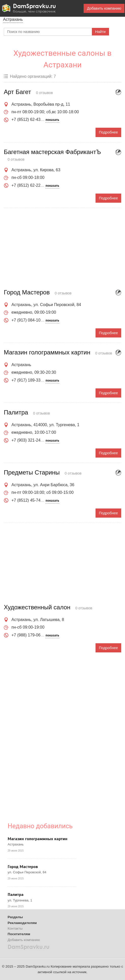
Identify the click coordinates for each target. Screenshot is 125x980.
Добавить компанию (104, 8)
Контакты (15, 928)
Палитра (15, 895)
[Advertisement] (63, 249)
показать (52, 120)
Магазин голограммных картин (37, 839)
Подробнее (108, 132)
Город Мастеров (23, 867)
